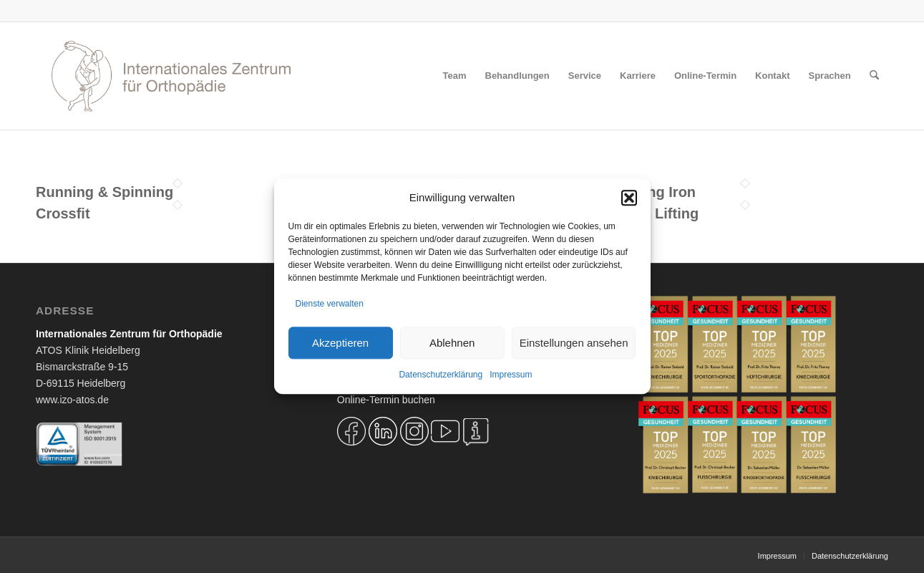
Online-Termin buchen (386, 400)
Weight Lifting (651, 213)
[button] (629, 198)
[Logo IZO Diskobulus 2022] (171, 76)
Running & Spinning (104, 192)
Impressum (511, 375)
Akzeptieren (340, 343)
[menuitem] (455, 76)
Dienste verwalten (330, 304)
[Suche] (874, 76)
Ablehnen (452, 343)
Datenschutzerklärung (441, 375)
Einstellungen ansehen (574, 343)
